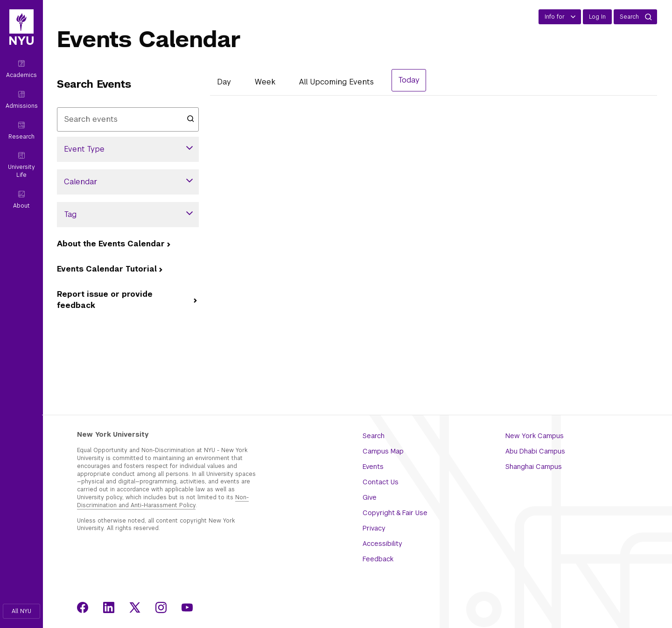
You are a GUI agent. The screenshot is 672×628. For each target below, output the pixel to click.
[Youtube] (187, 607)
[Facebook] (83, 607)
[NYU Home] (21, 32)
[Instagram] (161, 607)
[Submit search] (190, 118)
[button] (21, 611)
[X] (135, 607)
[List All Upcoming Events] (336, 82)
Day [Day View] (224, 82)
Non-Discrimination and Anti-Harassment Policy (163, 501)
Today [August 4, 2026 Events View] (409, 80)
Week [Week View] (265, 82)
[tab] (224, 83)
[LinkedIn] (109, 607)
